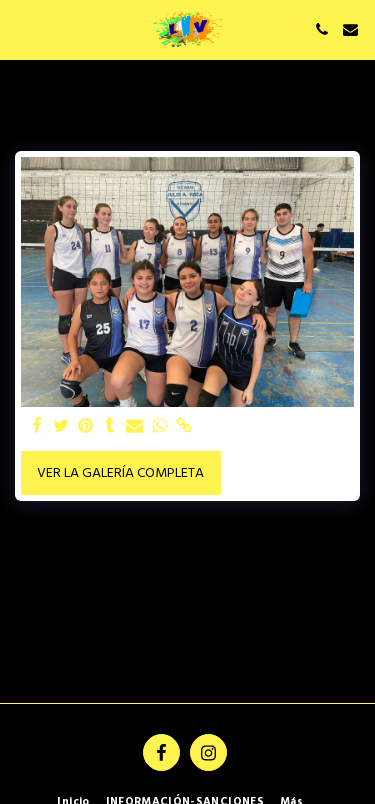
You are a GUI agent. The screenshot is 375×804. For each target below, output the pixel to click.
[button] (22, 29)
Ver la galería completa (120, 473)
